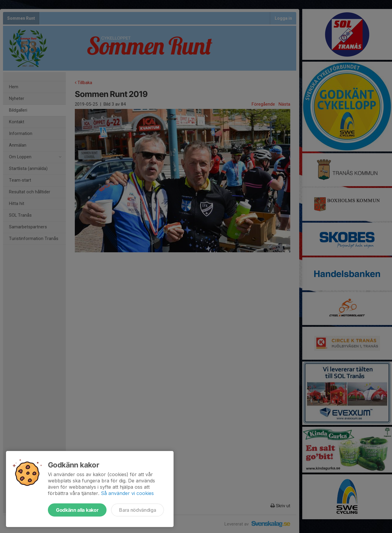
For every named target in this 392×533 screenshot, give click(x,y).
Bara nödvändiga (137, 510)
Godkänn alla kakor (77, 510)
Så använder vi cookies (127, 493)
